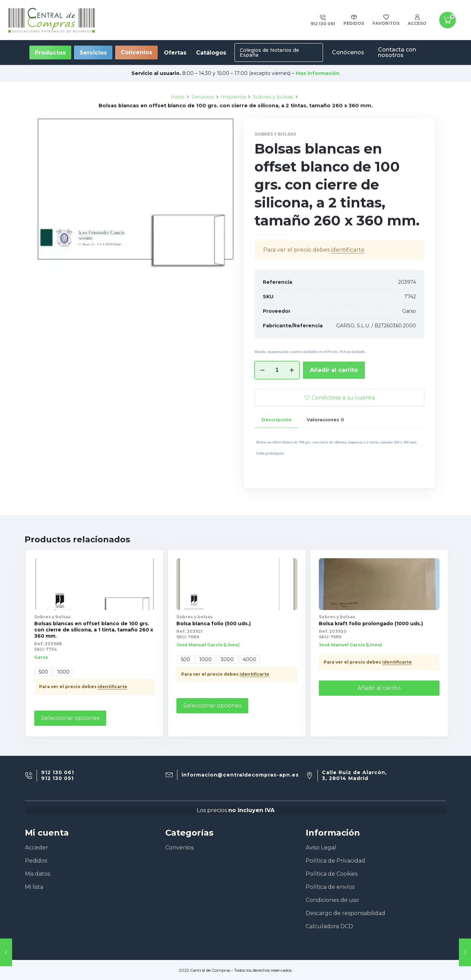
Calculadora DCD (329, 926)
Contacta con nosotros (397, 52)
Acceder (36, 848)
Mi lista (34, 887)
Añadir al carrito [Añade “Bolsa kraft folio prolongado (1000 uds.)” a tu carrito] (379, 688)
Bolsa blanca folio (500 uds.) (214, 624)
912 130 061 (58, 773)
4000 (250, 659)
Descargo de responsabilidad (345, 913)
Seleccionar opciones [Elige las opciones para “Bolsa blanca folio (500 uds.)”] (212, 706)
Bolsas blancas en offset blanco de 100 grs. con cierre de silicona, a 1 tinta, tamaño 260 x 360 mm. (94, 630)
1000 (63, 672)
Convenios (136, 52)
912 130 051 (57, 778)
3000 (227, 659)
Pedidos (36, 861)
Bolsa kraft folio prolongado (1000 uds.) (371, 624)
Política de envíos (330, 887)
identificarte (112, 687)
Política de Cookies (332, 874)
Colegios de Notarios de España (269, 53)
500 (43, 672)
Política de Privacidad (335, 861)
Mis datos (38, 874)
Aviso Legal (321, 848)
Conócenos (348, 52)
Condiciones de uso (332, 900)
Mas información (318, 73)
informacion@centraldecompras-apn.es (240, 775)
